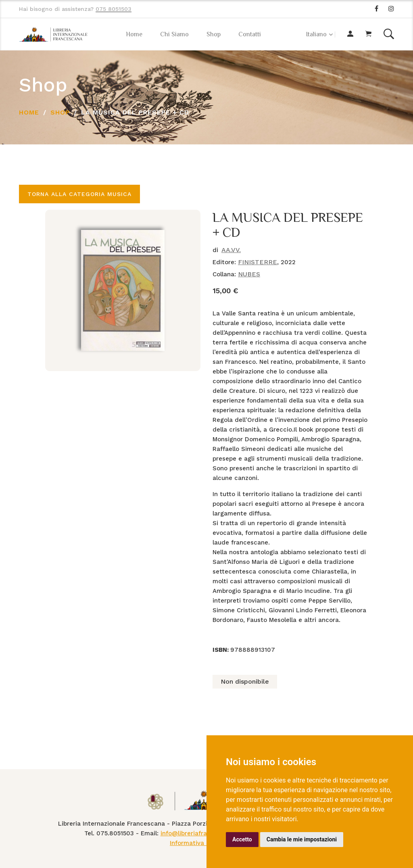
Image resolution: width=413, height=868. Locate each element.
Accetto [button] (242, 839)
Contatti (250, 34)
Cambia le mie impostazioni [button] (302, 839)
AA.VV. (231, 250)
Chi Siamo (174, 34)
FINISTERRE (258, 262)
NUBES (249, 274)
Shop (214, 34)
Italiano (316, 34)
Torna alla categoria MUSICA (79, 194)
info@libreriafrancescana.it (201, 833)
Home (134, 34)
